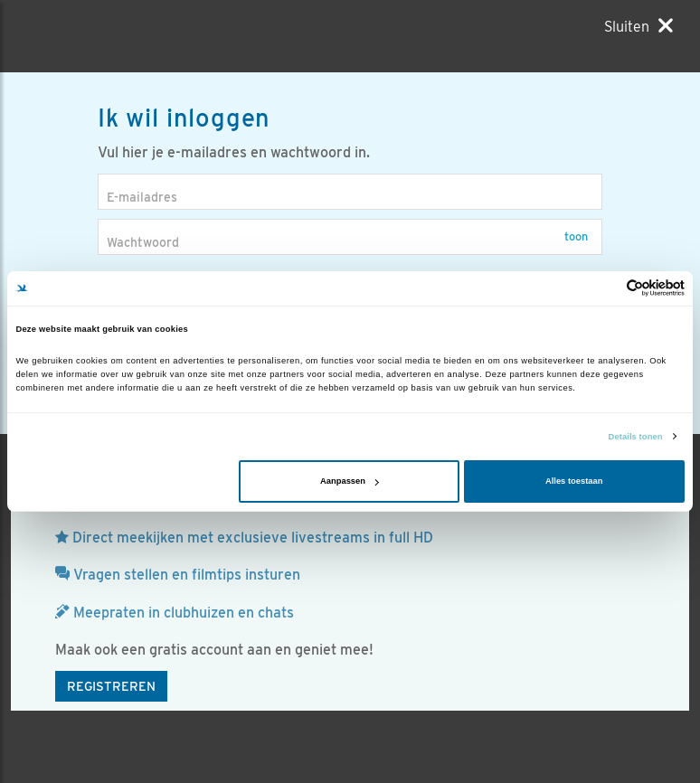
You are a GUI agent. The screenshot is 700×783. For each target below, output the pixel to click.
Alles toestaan (574, 481)
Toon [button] (576, 236)
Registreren (111, 686)
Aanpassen (350, 481)
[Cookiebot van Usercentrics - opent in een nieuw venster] (605, 288)
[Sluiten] (639, 26)
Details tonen (636, 437)
